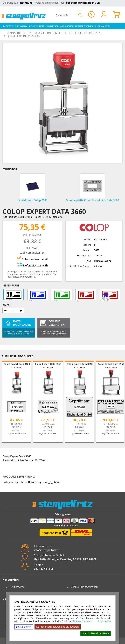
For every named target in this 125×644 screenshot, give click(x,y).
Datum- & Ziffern (29, 26)
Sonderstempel (75, 26)
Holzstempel (15, 587)
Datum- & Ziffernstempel (45, 33)
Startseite (14, 33)
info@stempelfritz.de (47, 550)
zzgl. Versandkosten (32, 253)
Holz (42, 26)
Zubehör (89, 26)
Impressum (104, 621)
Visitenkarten (102, 26)
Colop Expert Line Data (85, 33)
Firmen (49, 26)
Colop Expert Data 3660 (24, 36)
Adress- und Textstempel (83, 587)
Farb (56, 26)
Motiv (63, 26)
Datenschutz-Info (83, 621)
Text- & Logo (13, 26)
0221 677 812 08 (44, 569)
